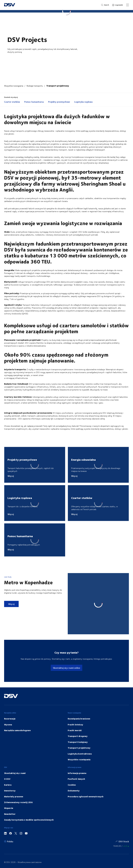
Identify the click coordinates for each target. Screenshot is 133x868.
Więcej (11, 476)
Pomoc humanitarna (34, 102)
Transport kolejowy (78, 742)
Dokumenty (74, 791)
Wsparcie (9, 808)
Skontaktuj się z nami (15, 773)
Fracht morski (75, 730)
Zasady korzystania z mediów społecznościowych (29, 820)
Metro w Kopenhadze (28, 582)
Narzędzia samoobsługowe (17, 730)
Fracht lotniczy (75, 725)
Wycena (8, 725)
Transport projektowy (58, 86)
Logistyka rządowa (83, 102)
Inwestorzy (10, 791)
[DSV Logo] (10, 5)
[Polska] (9, 841)
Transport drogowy (78, 736)
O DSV (7, 779)
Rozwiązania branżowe (79, 719)
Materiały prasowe (14, 796)
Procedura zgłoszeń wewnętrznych (86, 796)
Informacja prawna (77, 773)
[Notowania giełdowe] (121, 846)
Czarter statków (12, 102)
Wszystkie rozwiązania (14, 86)
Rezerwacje (10, 719)
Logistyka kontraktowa (80, 754)
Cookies (72, 785)
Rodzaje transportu (35, 86)
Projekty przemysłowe (59, 102)
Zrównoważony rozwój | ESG (18, 802)
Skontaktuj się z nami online (66, 668)
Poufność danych (76, 779)
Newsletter (10, 814)
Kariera (8, 785)
